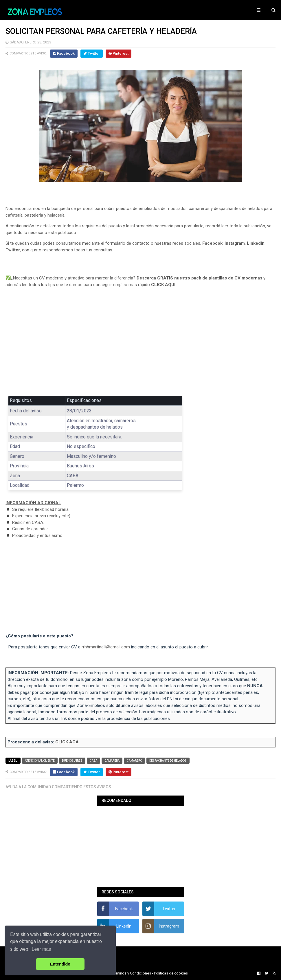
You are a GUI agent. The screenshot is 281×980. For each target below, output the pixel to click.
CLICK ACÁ (67, 742)
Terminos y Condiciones (131, 973)
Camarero (134, 761)
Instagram (235, 243)
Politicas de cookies (171, 973)
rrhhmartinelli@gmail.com (106, 647)
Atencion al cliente (40, 761)
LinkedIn (256, 243)
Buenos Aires (72, 761)
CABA (93, 761)
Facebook (212, 243)
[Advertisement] (140, 346)
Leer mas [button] (42, 949)
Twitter (13, 250)
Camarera (112, 761)
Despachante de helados (168, 761)
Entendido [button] (60, 964)
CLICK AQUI (163, 285)
